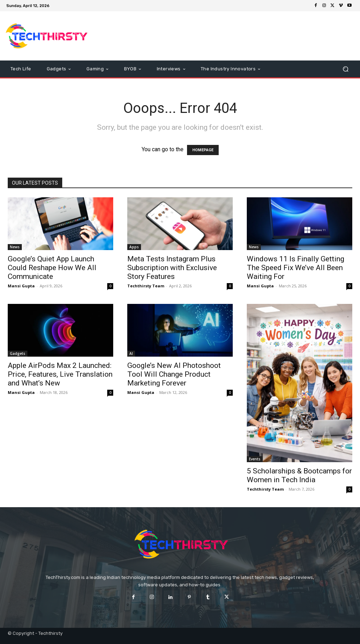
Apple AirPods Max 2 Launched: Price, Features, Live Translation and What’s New (60, 374)
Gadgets (18, 353)
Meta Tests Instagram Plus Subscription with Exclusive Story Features (172, 268)
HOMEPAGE (203, 150)
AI (131, 353)
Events (255, 459)
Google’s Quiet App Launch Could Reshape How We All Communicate (52, 268)
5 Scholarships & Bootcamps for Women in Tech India (299, 475)
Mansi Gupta (21, 286)
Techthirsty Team (146, 286)
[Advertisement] (223, 36)
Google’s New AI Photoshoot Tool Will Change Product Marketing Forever (174, 374)
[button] (345, 69)
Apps (134, 247)
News (15, 247)
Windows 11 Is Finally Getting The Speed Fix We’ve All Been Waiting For (295, 268)
